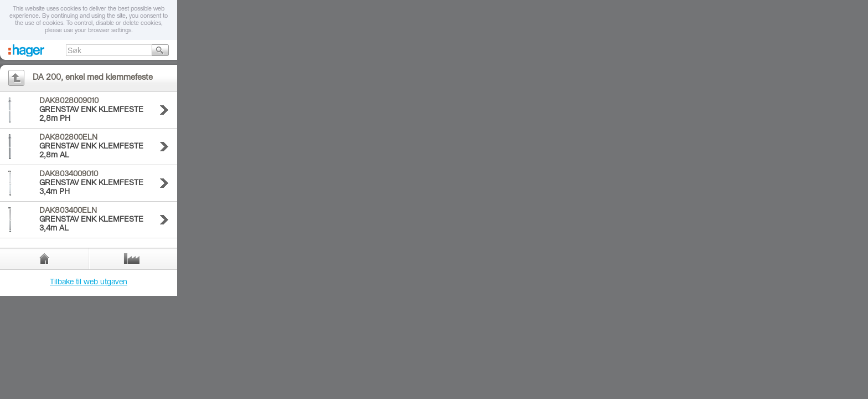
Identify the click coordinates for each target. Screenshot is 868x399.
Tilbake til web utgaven (89, 283)
